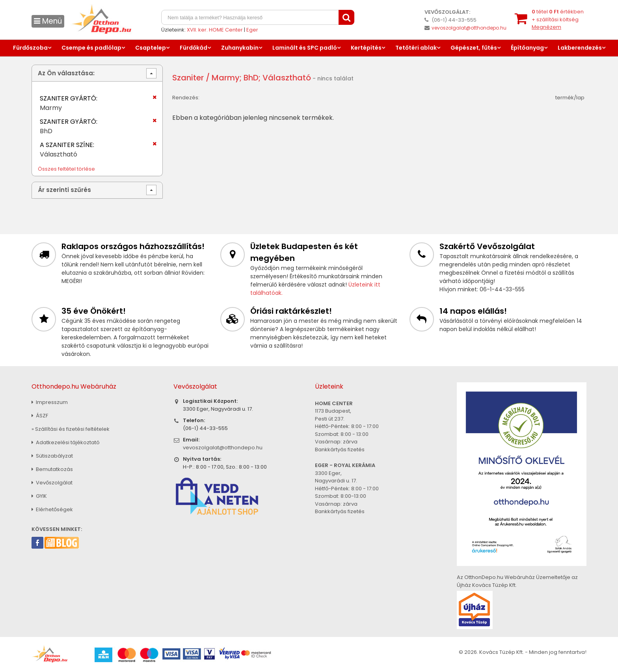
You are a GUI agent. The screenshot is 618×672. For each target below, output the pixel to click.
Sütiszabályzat (52, 456)
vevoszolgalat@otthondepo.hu (469, 28)
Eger (252, 30)
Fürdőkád (194, 48)
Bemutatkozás (52, 469)
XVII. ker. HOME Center (215, 30)
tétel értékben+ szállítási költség (558, 19)
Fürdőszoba (30, 48)
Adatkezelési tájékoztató (66, 442)
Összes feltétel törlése (66, 169)
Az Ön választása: (66, 73)
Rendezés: (186, 98)
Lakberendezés (580, 48)
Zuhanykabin (240, 48)
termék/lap (570, 98)
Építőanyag (527, 48)
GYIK (39, 496)
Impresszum (50, 402)
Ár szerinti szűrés (64, 190)
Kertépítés (366, 48)
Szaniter (188, 78)
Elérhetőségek (52, 509)
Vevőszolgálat (52, 483)
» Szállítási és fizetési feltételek (71, 429)
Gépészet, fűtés (474, 48)
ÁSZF (40, 416)
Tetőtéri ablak (416, 48)
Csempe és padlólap (91, 48)
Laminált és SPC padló (305, 48)
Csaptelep (151, 48)
